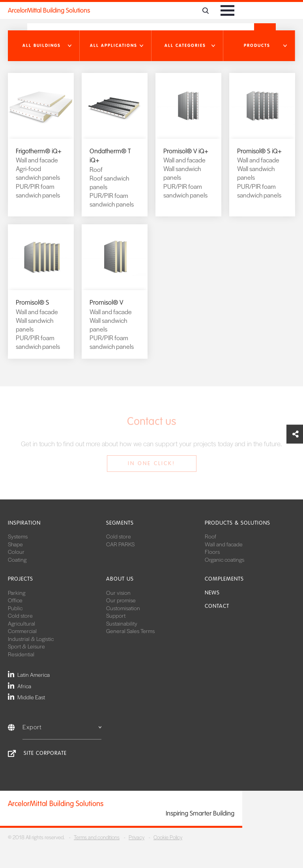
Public (15, 608)
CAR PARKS (120, 544)
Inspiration (24, 523)
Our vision (118, 592)
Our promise (121, 600)
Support (116, 615)
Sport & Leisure (26, 646)
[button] (44, 46)
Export (62, 727)
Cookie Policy (168, 837)
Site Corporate (45, 753)
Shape (15, 544)
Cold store (119, 536)
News (212, 593)
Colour (16, 551)
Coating (17, 559)
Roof (210, 536)
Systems (18, 536)
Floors (212, 551)
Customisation (123, 608)
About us (120, 579)
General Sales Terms (130, 631)
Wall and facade (224, 544)
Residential (21, 654)
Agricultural (22, 623)
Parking (17, 592)
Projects (21, 579)
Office (15, 600)
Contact (217, 606)
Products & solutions (238, 523)
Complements (224, 579)
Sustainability (122, 623)
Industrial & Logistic (31, 639)
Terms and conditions (97, 837)
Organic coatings (224, 559)
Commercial (22, 631)
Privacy (137, 837)
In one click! (151, 463)
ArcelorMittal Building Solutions (49, 10)
